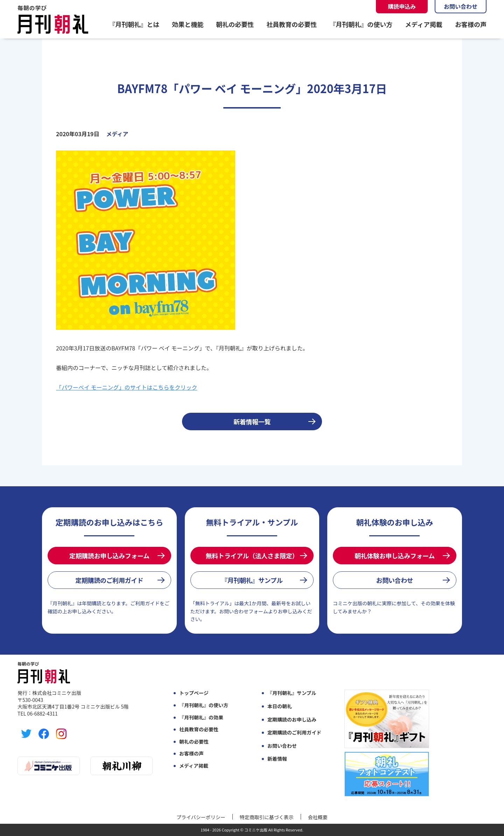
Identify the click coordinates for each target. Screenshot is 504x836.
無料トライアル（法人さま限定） (252, 556)
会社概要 (318, 817)
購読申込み (402, 6)
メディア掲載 (424, 24)
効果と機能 (188, 24)
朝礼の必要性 (235, 24)
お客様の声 (471, 24)
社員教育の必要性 (292, 24)
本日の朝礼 (280, 706)
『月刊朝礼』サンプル (252, 580)
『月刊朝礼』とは (134, 24)
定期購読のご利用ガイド (109, 580)
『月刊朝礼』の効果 (201, 717)
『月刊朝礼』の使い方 (361, 24)
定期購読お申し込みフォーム (109, 556)
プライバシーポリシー (201, 817)
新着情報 (277, 759)
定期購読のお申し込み (292, 720)
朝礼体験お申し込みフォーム (395, 556)
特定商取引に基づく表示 (267, 817)
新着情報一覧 (252, 422)
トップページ (194, 693)
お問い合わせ (461, 6)
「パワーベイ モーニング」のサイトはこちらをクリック (127, 387)
